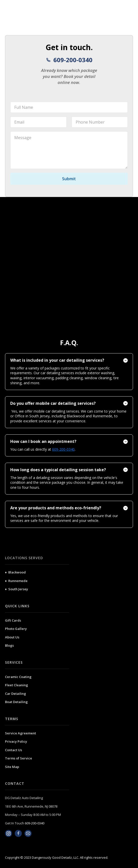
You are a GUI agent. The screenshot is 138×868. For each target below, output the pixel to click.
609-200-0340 (35, 823)
